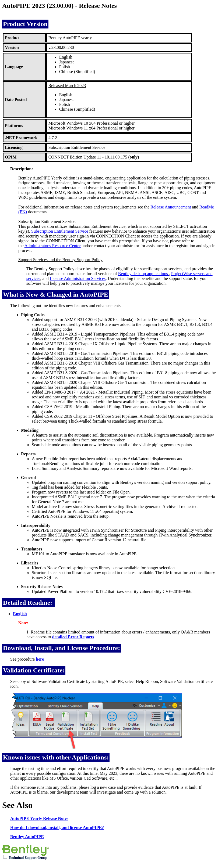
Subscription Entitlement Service (60, 231)
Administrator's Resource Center (53, 246)
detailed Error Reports (73, 637)
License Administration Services (78, 278)
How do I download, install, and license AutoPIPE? (57, 828)
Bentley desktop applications (144, 274)
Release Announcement (171, 207)
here (40, 659)
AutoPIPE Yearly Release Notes (39, 818)
